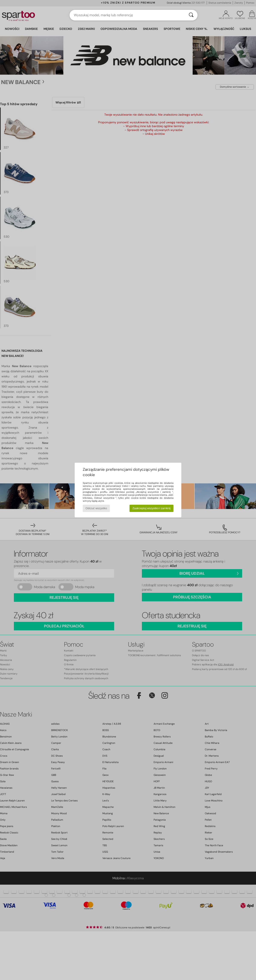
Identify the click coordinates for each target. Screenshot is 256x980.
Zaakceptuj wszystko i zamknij (152, 508)
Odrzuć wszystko (96, 508)
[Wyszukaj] (191, 15)
